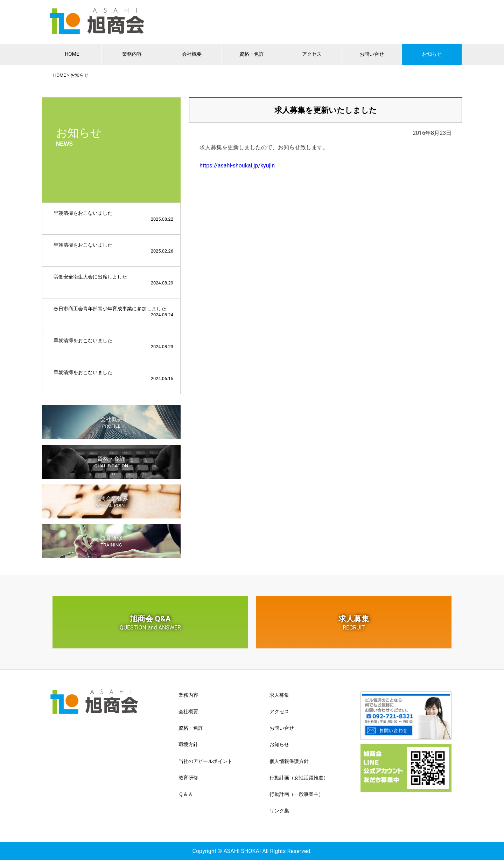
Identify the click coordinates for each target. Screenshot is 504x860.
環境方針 (188, 744)
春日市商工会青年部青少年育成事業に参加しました (113, 312)
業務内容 (132, 54)
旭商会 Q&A (150, 622)
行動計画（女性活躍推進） (299, 778)
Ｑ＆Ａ (186, 794)
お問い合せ (372, 54)
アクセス (312, 54)
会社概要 (192, 54)
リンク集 (279, 811)
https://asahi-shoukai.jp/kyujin (237, 166)
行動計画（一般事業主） (296, 794)
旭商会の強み (111, 501)
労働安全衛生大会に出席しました (113, 280)
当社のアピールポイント (205, 761)
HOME (72, 54)
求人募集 (354, 622)
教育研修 (111, 541)
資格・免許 (252, 54)
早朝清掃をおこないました (113, 216)
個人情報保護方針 (289, 761)
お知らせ (432, 54)
